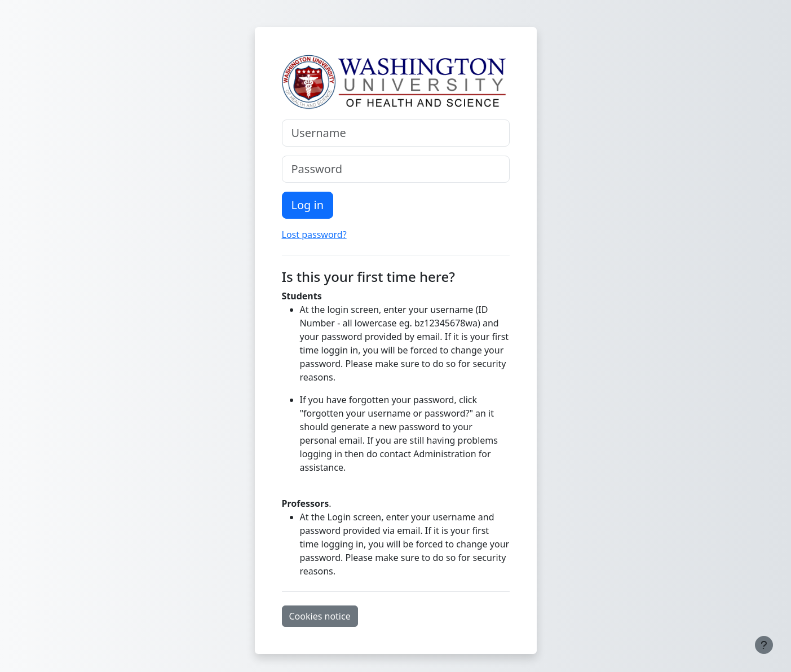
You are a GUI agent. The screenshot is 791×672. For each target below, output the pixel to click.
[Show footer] (764, 645)
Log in (308, 205)
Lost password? (314, 235)
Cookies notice (320, 616)
